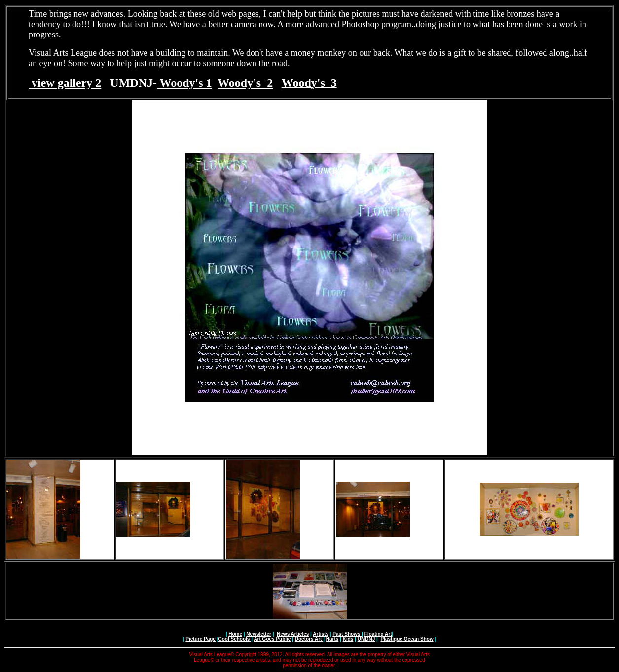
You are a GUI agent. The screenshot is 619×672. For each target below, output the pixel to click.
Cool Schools (235, 639)
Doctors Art (309, 639)
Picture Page (200, 639)
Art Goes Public (272, 639)
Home (235, 634)
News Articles (293, 634)
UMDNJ (366, 639)
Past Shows (347, 634)
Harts (332, 639)
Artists (321, 634)
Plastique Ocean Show (407, 639)
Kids (348, 639)
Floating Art (378, 634)
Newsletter (259, 634)
